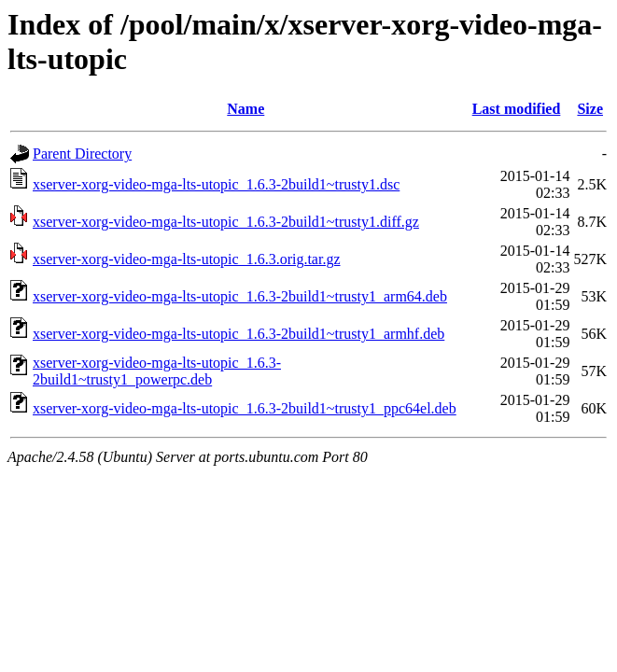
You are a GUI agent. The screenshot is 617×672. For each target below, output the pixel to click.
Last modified (517, 109)
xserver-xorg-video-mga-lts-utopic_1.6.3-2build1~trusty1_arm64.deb (240, 296)
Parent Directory (82, 154)
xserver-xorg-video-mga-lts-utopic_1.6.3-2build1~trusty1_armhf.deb (238, 334)
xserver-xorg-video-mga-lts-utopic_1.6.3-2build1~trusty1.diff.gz (226, 222)
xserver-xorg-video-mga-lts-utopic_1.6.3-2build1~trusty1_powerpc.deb (157, 371)
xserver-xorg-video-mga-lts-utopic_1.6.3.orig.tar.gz (187, 259)
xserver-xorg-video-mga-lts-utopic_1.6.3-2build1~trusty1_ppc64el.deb (245, 408)
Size (590, 109)
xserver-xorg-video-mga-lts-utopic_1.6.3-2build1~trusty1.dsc (216, 184)
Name (245, 109)
